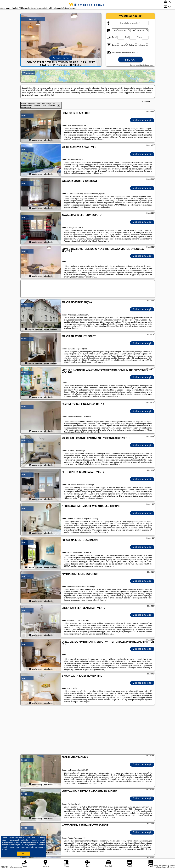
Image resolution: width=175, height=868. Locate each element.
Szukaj (130, 60)
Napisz (172, 867)
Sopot (24, 116)
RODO (4, 849)
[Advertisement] (88, 730)
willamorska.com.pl (87, 5)
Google (5, 840)
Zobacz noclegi (142, 120)
